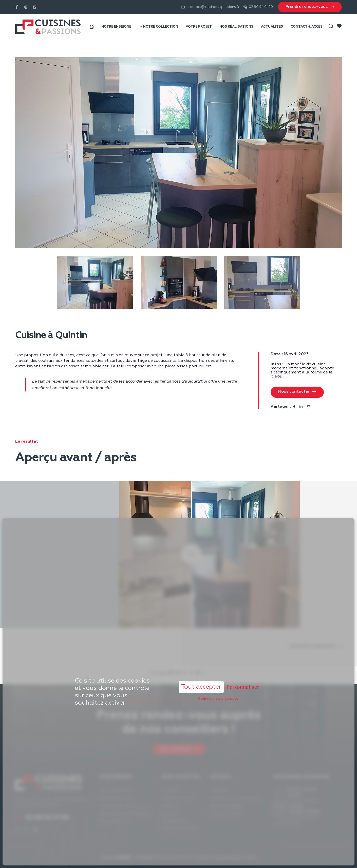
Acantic (250, 858)
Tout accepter (201, 663)
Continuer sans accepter (219, 675)
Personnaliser (243, 663)
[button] (297, 392)
